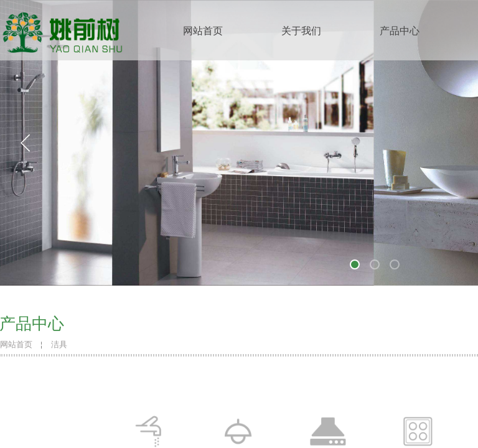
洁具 (59, 344)
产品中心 (400, 31)
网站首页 (203, 31)
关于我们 (301, 31)
